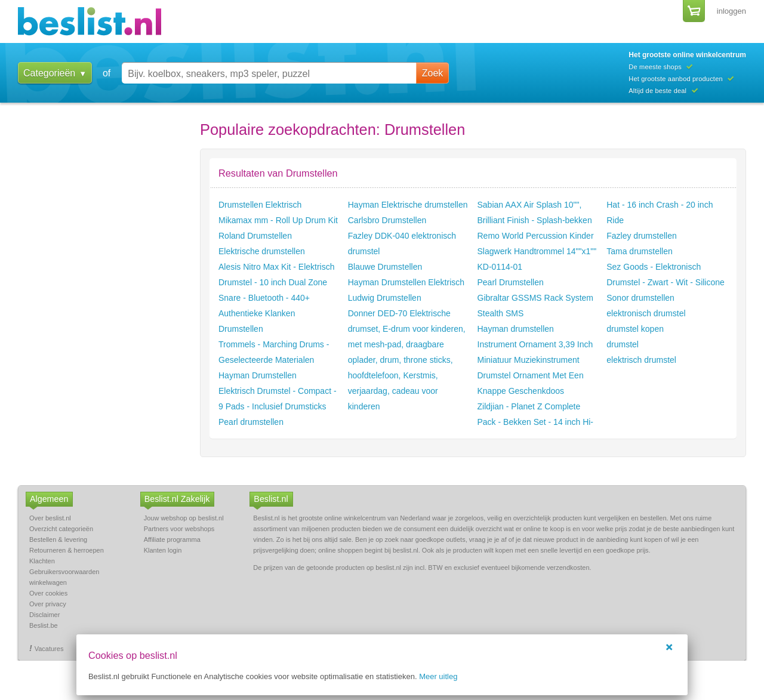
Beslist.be (44, 625)
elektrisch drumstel (641, 360)
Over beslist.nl (50, 518)
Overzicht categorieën (61, 529)
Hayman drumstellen (516, 329)
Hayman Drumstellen (258, 375)
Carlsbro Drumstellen (387, 220)
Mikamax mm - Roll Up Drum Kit (278, 220)
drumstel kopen (635, 329)
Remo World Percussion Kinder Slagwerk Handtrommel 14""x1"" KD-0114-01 (537, 251)
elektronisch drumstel (646, 313)
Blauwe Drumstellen (385, 267)
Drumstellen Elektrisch (260, 205)
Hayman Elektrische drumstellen (408, 205)
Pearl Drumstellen (511, 282)
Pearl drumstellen (251, 422)
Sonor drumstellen (640, 298)
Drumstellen (241, 329)
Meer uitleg (438, 676)
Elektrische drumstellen (262, 251)
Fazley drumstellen (642, 236)
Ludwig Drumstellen (385, 298)
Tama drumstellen (640, 251)
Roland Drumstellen (255, 236)
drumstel (623, 344)
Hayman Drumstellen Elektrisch (406, 282)
